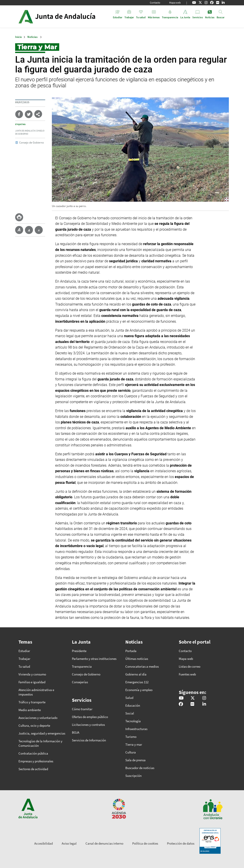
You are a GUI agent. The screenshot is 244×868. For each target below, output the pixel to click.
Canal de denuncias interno (104, 843)
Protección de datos (181, 843)
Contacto (155, 3)
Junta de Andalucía (26, 16)
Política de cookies (145, 843)
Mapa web (175, 3)
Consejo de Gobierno (32, 142)
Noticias (33, 37)
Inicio (69, 16)
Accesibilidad (44, 843)
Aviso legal (69, 843)
